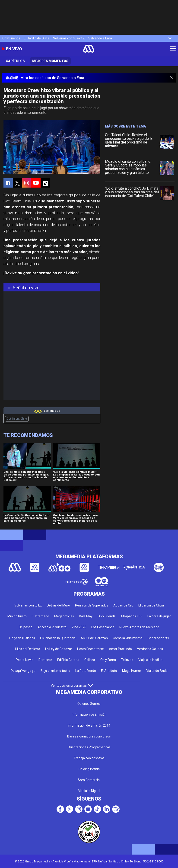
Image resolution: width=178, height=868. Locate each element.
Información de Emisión (89, 715)
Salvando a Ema (100, 38)
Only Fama (108, 660)
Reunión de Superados (92, 605)
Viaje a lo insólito (150, 660)
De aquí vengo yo (23, 671)
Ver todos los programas (72, 686)
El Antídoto (109, 671)
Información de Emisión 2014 (89, 725)
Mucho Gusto (17, 616)
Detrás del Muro (58, 605)
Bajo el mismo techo (55, 671)
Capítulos (15, 61)
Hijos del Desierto (28, 649)
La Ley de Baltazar (59, 649)
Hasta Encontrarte (91, 649)
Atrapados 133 (131, 616)
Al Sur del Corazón (94, 638)
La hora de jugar (159, 616)
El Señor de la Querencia (58, 638)
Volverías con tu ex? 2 (69, 38)
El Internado (40, 616)
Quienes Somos (89, 704)
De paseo (26, 627)
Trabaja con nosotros (89, 758)
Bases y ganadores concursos (89, 736)
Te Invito (127, 660)
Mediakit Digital (89, 791)
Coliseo (90, 660)
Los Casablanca (103, 627)
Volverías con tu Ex (28, 605)
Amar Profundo (120, 649)
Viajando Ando (157, 671)
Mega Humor (132, 671)
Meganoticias (64, 616)
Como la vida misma (128, 638)
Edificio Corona (68, 660)
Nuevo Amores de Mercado (139, 627)
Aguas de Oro (123, 605)
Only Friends (11, 38)
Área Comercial (89, 780)
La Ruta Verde (86, 671)
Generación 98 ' (159, 638)
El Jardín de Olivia (37, 38)
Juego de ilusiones (21, 638)
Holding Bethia (89, 769)
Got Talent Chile (17, 419)
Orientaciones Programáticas (89, 747)
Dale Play (86, 616)
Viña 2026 (79, 627)
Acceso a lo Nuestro (52, 627)
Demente (45, 660)
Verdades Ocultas (150, 649)
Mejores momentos (50, 61)
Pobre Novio (25, 660)
